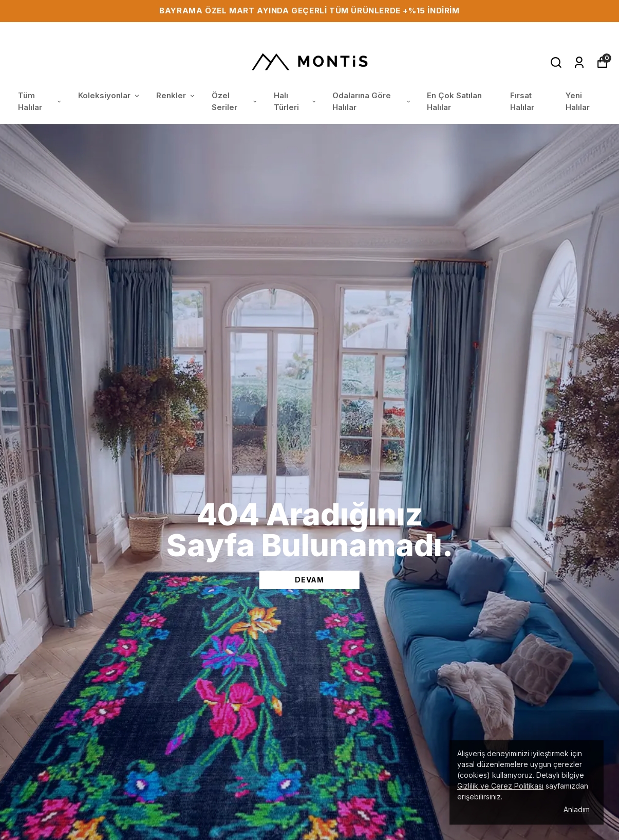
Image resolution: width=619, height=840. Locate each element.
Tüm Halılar (40, 101)
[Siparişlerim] (579, 62)
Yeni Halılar (578, 101)
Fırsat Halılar (522, 101)
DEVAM (309, 580)
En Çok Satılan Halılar (454, 101)
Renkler (176, 95)
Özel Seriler (235, 101)
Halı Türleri (295, 101)
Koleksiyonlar (109, 95)
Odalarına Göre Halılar (372, 101)
